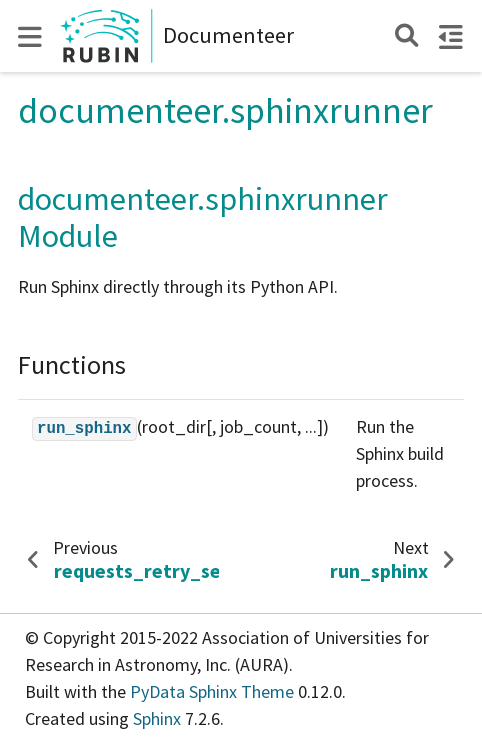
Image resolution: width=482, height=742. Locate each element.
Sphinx (157, 718)
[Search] (406, 35)
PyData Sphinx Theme (214, 691)
